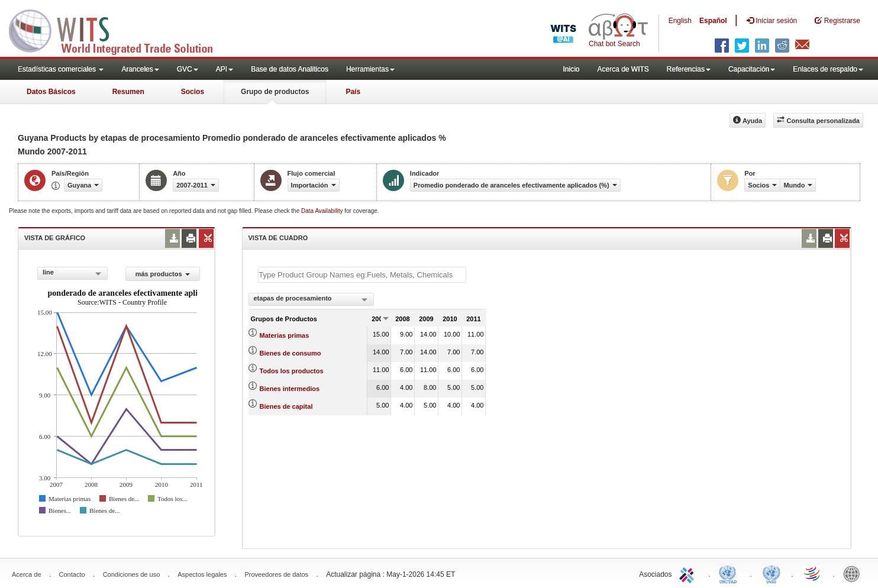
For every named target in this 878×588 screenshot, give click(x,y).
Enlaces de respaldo (828, 69)
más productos (163, 274)
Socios (193, 92)
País (353, 92)
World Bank (854, 573)
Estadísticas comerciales (61, 69)
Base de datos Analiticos (290, 69)
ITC (689, 573)
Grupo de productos (275, 92)
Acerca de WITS (623, 69)
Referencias (689, 69)
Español (713, 21)
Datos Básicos (51, 92)
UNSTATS (772, 573)
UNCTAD (730, 573)
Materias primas (285, 335)
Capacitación (752, 69)
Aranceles (140, 69)
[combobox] (72, 273)
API (225, 69)
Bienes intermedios (290, 389)
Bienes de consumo (290, 353)
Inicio (571, 69)
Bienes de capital (286, 406)
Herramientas (370, 69)
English (680, 21)
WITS (118, 30)
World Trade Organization (813, 573)
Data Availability (323, 211)
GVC (188, 69)
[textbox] (362, 275)
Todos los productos (292, 371)
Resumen (128, 92)
